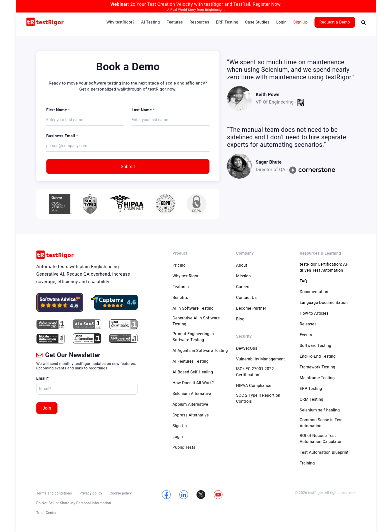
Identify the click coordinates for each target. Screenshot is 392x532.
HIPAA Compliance (254, 386)
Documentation (314, 292)
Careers (243, 287)
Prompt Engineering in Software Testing (193, 337)
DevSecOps (247, 348)
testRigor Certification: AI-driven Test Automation (324, 267)
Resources (199, 22)
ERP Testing (227, 22)
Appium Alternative (190, 404)
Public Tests (184, 447)
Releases (308, 324)
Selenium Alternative (192, 394)
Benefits (180, 298)
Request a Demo (335, 22)
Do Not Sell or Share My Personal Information (74, 503)
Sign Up (300, 22)
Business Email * (62, 136)
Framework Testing (318, 367)
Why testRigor (185, 276)
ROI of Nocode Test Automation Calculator (321, 439)
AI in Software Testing (193, 308)
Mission (243, 276)
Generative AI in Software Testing (196, 321)
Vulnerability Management (260, 359)
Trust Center (46, 513)
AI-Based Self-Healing (193, 372)
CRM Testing (312, 399)
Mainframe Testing (317, 378)
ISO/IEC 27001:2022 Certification (255, 372)
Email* (42, 378)
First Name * (58, 110)
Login (281, 22)
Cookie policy (121, 493)
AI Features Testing (190, 361)
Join (47, 408)
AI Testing (151, 22)
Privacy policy (91, 493)
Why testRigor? (120, 22)
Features (175, 22)
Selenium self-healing (320, 410)
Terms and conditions (54, 493)
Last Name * (143, 110)
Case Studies (257, 22)
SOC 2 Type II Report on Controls (258, 398)
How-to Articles (314, 313)
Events (306, 335)
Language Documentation (324, 303)
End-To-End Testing (318, 356)
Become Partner (251, 308)
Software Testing (315, 346)
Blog (240, 319)
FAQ (303, 281)
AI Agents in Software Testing (200, 351)
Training (307, 463)
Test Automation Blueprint (324, 452)
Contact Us (246, 298)
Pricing (179, 265)
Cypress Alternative (191, 415)
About (242, 265)
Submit (128, 166)
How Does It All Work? (193, 383)
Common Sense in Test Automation (321, 423)
